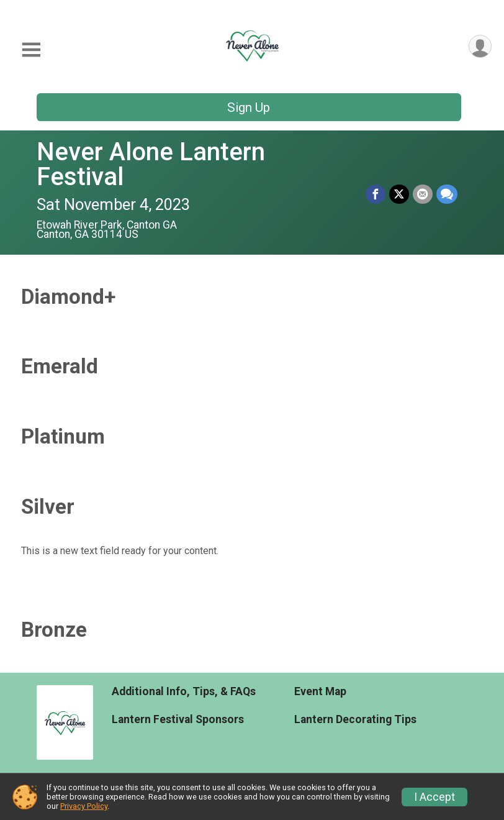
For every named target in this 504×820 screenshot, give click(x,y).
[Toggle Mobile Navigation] (31, 50)
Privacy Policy (84, 806)
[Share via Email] (423, 194)
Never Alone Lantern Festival (151, 164)
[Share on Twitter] (399, 194)
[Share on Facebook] (376, 194)
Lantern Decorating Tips (355, 719)
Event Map (320, 691)
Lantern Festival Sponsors (178, 719)
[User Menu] (480, 46)
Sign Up (249, 107)
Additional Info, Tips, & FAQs (184, 691)
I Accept (434, 797)
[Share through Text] (447, 194)
